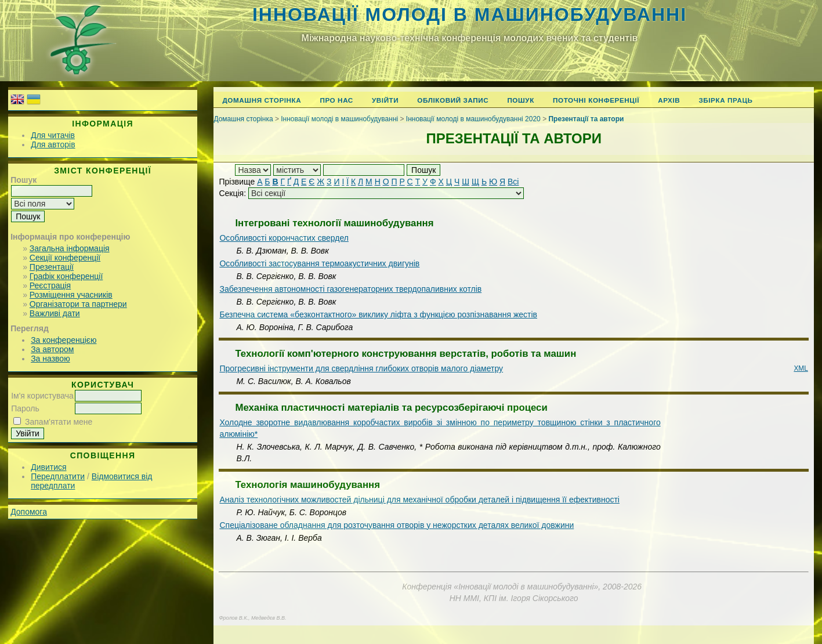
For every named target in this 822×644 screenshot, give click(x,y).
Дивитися (48, 467)
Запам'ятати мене (59, 422)
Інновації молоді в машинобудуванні (470, 15)
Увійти (385, 100)
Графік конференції (66, 276)
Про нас (336, 100)
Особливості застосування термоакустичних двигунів (319, 263)
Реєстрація (50, 285)
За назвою (50, 359)
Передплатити (58, 476)
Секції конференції (65, 258)
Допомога (29, 512)
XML (801, 368)
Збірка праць (725, 100)
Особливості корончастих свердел (284, 238)
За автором (52, 349)
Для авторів (53, 144)
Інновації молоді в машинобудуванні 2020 (473, 119)
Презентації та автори (586, 119)
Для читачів (53, 135)
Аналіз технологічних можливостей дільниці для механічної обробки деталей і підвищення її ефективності (419, 500)
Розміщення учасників (71, 295)
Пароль (25, 408)
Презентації (52, 267)
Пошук (521, 100)
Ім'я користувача (42, 396)
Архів (669, 100)
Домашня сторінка (262, 100)
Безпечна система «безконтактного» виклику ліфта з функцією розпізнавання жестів (378, 314)
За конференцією (64, 340)
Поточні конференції (596, 100)
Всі (513, 182)
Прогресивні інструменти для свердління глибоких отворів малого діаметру (361, 368)
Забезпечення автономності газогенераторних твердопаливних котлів (350, 289)
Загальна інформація (70, 248)
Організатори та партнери (78, 304)
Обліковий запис (453, 100)
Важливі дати (55, 313)
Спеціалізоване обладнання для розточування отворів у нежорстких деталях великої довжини (396, 525)
